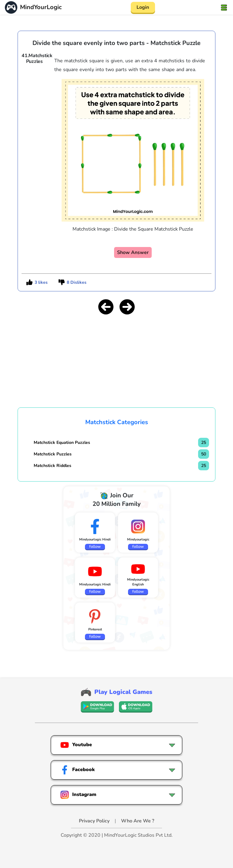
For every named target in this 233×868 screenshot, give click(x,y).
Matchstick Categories (117, 422)
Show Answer (133, 252)
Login (143, 7)
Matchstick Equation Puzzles (62, 443)
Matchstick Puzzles (53, 454)
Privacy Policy (95, 821)
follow (95, 547)
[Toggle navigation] (224, 7)
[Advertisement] (116, 362)
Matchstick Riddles (52, 466)
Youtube (76, 745)
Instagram (78, 795)
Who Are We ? (138, 821)
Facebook (77, 770)
